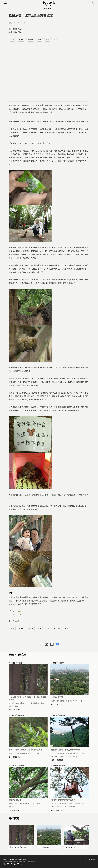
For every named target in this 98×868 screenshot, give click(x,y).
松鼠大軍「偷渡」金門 (18, 847)
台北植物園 (60, 701)
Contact (11, 864)
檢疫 (66, 807)
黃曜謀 (62, 756)
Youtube (8, 864)
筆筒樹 (54, 753)
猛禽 (42, 703)
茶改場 (32, 753)
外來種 (12, 703)
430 (16, 621)
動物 (10, 23)
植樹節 (12, 807)
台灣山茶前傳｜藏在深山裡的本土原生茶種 (26, 750)
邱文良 (75, 756)
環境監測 (80, 753)
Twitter (18, 864)
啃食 (47, 40)
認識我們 (92, 859)
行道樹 (54, 803)
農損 (18, 703)
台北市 (15, 611)
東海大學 (29, 703)
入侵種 (60, 807)
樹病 (34, 803)
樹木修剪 (72, 807)
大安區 (21, 614)
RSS (21, 864)
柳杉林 (31, 40)
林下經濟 (24, 753)
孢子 (68, 753)
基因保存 (55, 756)
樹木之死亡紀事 (15, 800)
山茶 (11, 753)
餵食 (66, 629)
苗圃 (68, 701)
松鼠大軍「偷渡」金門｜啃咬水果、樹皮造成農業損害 (27, 698)
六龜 (37, 753)
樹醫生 (40, 803)
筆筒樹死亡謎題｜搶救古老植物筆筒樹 (65, 750)
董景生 (72, 803)
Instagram (15, 864)
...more (55, 40)
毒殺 (16, 706)
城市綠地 (79, 701)
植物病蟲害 (14, 803)
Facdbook (5, 864)
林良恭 (36, 703)
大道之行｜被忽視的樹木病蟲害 (63, 800)
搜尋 (93, 3)
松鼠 (12, 40)
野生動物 (57, 629)
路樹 (59, 803)
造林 (39, 40)
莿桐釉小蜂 (80, 803)
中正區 (21, 611)
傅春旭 (68, 756)
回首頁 (85, 859)
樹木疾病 (61, 753)
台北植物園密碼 (57, 697)
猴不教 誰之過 (70, 847)
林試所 (21, 40)
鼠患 (11, 706)
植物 (53, 701)
